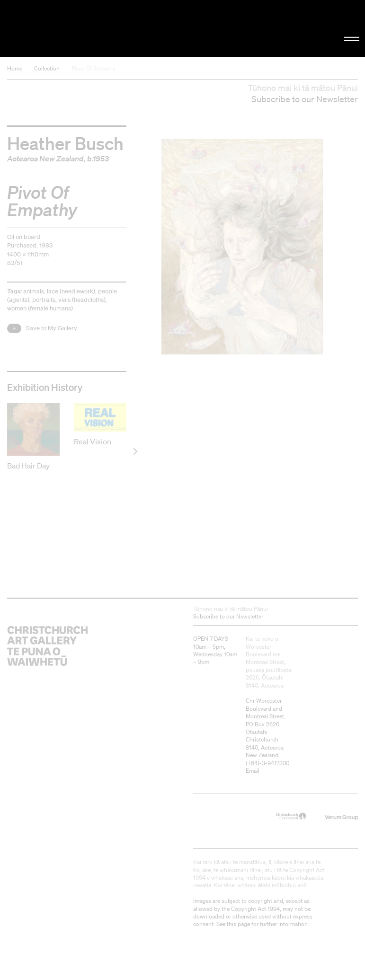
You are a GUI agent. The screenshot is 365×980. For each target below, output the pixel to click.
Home (15, 68)
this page (238, 923)
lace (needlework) (71, 291)
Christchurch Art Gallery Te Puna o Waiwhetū (62, 29)
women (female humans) (40, 308)
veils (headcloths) (82, 300)
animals (34, 291)
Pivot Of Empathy (93, 68)
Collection (47, 68)
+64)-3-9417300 (268, 763)
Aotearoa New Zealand (45, 159)
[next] (135, 451)
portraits (44, 300)
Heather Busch (65, 143)
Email (253, 770)
